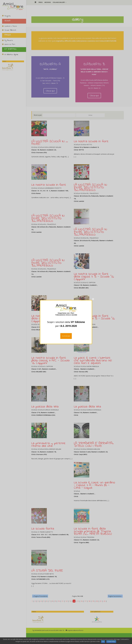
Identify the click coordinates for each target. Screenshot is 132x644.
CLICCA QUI (66, 336)
